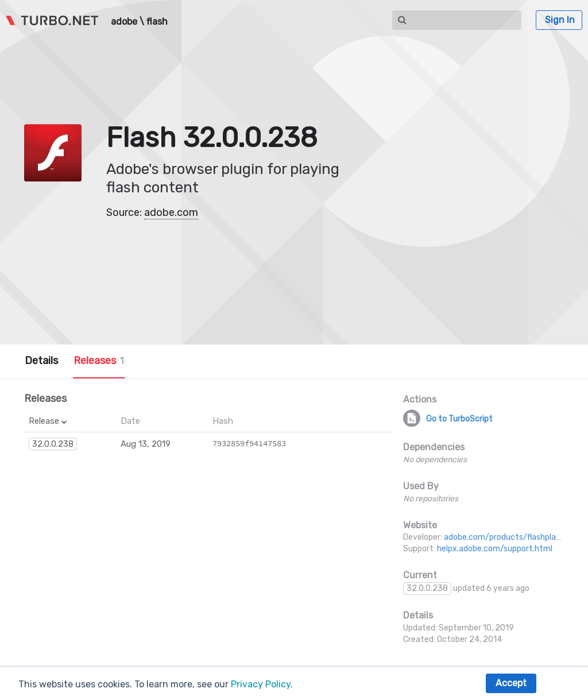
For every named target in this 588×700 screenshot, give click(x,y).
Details (41, 361)
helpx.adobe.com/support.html (495, 549)
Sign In (560, 20)
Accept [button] (511, 683)
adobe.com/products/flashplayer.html (515, 537)
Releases (99, 361)
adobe (124, 22)
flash (157, 22)
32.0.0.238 (53, 444)
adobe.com (171, 212)
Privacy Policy (261, 684)
